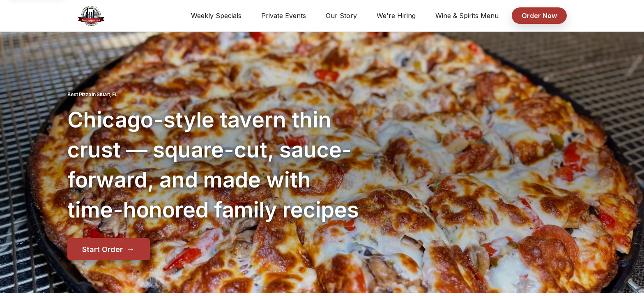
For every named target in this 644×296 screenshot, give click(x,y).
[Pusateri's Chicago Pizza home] (91, 16)
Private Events (284, 16)
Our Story (341, 16)
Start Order (109, 249)
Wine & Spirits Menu (467, 16)
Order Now (539, 16)
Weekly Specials (216, 16)
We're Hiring (396, 16)
